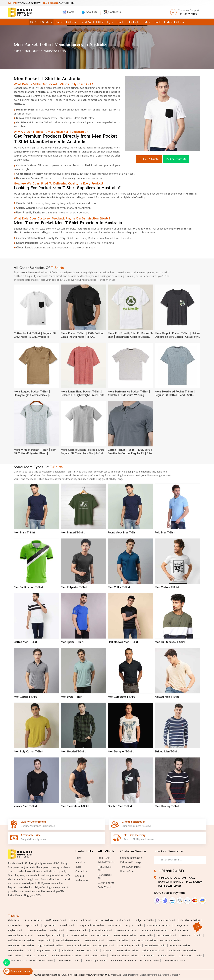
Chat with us (177, 159)
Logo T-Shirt (45, 941)
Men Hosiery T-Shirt (88, 951)
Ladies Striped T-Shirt (95, 961)
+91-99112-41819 (188, 14)
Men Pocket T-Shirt (128, 951)
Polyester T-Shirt (145, 921)
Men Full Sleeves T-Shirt (68, 941)
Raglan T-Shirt (16, 931)
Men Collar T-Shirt (101, 936)
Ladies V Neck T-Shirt (68, 961)
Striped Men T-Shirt (155, 946)
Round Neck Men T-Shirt (155, 931)
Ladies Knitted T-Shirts (124, 961)
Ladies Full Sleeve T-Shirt (123, 956)
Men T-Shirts (153, 22)
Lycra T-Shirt (33, 926)
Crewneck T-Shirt (37, 931)
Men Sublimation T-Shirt (21, 936)
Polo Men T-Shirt (181, 931)
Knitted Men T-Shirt (171, 941)
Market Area (82, 880)
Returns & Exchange (131, 862)
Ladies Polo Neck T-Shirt (183, 951)
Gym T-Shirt (115, 22)
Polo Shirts (67, 951)
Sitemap (80, 876)
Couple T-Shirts (167, 956)
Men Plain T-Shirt (79, 931)
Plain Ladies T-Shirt (95, 956)
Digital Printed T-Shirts (50, 946)
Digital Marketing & (150, 975)
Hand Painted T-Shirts (159, 926)
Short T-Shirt (46, 961)
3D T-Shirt (108, 951)
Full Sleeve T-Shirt (190, 921)
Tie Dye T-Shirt (182, 926)
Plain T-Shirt (104, 858)
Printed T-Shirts (66, 22)
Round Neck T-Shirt (91, 22)
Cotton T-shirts (106, 883)
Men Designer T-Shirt (104, 946)
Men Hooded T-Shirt (78, 946)
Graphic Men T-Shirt (47, 951)
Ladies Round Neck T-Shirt (67, 956)
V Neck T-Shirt (68, 926)
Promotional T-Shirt (103, 931)
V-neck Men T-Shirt (180, 946)
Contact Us (112, 12)
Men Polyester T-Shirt (50, 936)
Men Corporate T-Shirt (144, 941)
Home (68, 12)
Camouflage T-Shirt (130, 946)
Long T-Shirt (148, 956)
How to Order (127, 871)
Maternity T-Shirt (150, 961)
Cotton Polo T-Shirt (76, 936)
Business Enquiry (17, 971)
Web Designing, (131, 975)
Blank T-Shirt (15, 926)
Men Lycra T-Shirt (119, 941)
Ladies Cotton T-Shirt (37, 956)
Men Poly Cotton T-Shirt (21, 946)
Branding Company (170, 975)
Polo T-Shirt (134, 22)
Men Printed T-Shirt (128, 931)
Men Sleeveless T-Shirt (20, 951)
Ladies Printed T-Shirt (154, 951)
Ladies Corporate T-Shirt (21, 961)
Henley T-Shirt (58, 931)
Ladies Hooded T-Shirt (175, 961)
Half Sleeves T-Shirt (106, 869)
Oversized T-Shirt (167, 921)
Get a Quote (150, 159)
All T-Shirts (41, 22)
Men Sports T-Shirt (192, 936)
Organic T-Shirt (135, 926)
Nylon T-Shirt (115, 926)
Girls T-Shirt (14, 956)
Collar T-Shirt (105, 888)
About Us (89, 12)
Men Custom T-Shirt (125, 936)
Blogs (78, 867)
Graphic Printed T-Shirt (92, 926)
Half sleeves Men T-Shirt (21, 941)
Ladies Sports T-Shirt (190, 956)
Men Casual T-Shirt (95, 941)
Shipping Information (131, 858)
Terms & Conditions (130, 867)
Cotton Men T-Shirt (167, 936)
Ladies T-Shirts (174, 22)
